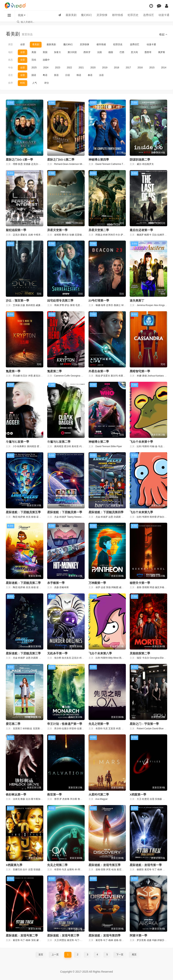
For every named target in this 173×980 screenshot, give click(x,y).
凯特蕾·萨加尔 (157, 517)
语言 (10, 75)
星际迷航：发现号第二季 (22, 935)
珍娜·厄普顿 (75, 235)
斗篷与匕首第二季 (59, 442)
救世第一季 (54, 794)
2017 (128, 68)
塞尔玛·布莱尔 (118, 376)
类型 (10, 44)
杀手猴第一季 (56, 583)
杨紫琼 (140, 870)
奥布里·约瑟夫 (79, 446)
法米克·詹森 (19, 799)
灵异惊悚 (102, 15)
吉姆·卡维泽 (34, 235)
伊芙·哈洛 (111, 870)
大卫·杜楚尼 (143, 799)
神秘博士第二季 (99, 442)
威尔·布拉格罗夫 (145, 164)
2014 (164, 68)
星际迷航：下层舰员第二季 (23, 583)
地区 (10, 52)
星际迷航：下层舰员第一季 (65, 512)
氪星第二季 (54, 371)
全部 (23, 44)
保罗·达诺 (100, 587)
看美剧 (36, 44)
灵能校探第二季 (140, 653)
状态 (10, 60)
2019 (105, 68)
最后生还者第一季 (141, 230)
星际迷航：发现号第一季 (146, 865)
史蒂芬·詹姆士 (113, 305)
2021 (81, 68)
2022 (69, 68)
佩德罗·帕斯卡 (144, 235)
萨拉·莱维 (70, 305)
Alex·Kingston (161, 305)
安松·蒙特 (36, 940)
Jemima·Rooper (145, 305)
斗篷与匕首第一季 (17, 442)
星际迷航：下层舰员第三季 (23, 653)
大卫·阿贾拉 (60, 940)
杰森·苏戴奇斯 (61, 587)
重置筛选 (27, 34)
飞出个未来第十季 (141, 442)
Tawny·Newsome (76, 517)
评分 (47, 83)
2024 (46, 68)
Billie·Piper (117, 446)
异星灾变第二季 (99, 230)
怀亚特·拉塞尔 (77, 729)
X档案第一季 (138, 794)
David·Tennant (103, 164)
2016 (140, 68)
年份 (10, 68)
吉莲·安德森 (156, 799)
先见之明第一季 (99, 724)
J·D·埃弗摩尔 (20, 446)
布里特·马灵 (102, 729)
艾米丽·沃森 (19, 305)
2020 (93, 68)
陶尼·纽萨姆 (19, 517)
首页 (41, 955)
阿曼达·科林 (102, 235)
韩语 (79, 75)
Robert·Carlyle (144, 729)
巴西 (122, 52)
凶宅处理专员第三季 (60, 300)
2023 (58, 68)
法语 (101, 75)
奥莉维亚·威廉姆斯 (35, 305)
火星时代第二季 (99, 794)
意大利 (134, 52)
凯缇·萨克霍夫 (103, 376)
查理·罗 (58, 799)
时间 (23, 83)
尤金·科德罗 (60, 517)
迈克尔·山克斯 (38, 164)
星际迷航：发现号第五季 (105, 865)
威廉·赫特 (124, 587)
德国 (111, 52)
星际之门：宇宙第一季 (144, 724)
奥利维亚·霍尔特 (35, 446)
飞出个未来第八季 (100, 653)
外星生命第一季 (99, 371)
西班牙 (87, 52)
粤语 (45, 75)
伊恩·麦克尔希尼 (37, 376)
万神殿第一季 (97, 583)
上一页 (55, 955)
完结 (34, 60)
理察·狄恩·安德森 (22, 164)
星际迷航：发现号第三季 (63, 935)
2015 (152, 68)
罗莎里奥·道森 (144, 940)
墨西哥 (148, 52)
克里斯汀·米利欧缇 (22, 729)
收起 (163, 34)
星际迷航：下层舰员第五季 (23, 512)
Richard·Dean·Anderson (67, 164)
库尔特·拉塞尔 (61, 729)
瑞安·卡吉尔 (143, 658)
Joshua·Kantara (156, 376)
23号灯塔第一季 (99, 300)
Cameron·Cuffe (62, 376)
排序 (10, 83)
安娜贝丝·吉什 (20, 870)
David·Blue (158, 729)
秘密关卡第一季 (140, 583)
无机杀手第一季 (57, 653)
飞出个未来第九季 (141, 512)
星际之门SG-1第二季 (61, 160)
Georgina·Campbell (80, 376)
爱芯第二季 (13, 724)
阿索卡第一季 (138, 935)
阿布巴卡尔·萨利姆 (118, 235)
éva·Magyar (102, 799)
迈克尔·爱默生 (20, 235)
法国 (99, 52)
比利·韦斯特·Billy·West (107, 658)
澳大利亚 (72, 52)
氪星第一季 (13, 371)
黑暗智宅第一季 (140, 371)
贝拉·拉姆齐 (158, 235)
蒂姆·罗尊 (59, 305)
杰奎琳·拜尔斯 (70, 799)
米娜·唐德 (142, 376)
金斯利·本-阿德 (75, 870)
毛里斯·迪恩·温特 (84, 305)
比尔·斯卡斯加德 (34, 799)
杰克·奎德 (31, 517)
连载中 (46, 60)
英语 (56, 75)
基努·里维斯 (143, 587)
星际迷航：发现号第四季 (105, 935)
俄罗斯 (162, 52)
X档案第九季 (14, 865)
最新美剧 (71, 15)
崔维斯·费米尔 (61, 235)
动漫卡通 (164, 15)
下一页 (120, 955)
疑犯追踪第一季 (16, 230)
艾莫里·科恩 (114, 729)
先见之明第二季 (57, 865)
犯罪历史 (133, 15)
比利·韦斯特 (143, 446)
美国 (34, 52)
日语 (68, 75)
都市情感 (117, 15)
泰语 (90, 75)
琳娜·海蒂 (100, 305)
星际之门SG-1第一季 (19, 160)
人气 (35, 83)
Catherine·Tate (119, 164)
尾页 (134, 955)
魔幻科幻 (86, 15)
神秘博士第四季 (99, 160)
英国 (45, 52)
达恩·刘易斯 (114, 517)
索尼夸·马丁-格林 (126, 870)
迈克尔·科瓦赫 (79, 658)
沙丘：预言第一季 (17, 300)
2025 (34, 68)
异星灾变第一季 (57, 230)
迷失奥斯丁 (137, 300)
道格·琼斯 (100, 870)
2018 (117, 68)
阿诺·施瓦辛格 (157, 587)
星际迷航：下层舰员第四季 (106, 512)
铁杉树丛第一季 (16, 794)
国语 (34, 75)
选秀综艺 (148, 15)
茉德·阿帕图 (112, 587)
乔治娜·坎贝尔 (20, 376)
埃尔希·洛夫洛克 (63, 658)
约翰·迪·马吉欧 (157, 446)
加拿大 (57, 52)
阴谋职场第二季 (140, 160)
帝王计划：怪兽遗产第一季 (65, 724)
